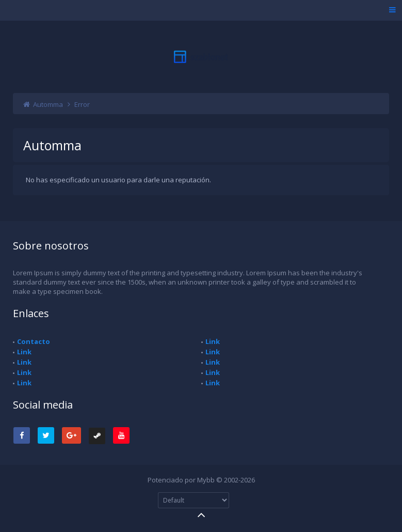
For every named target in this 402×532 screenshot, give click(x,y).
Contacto (34, 341)
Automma (48, 104)
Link (24, 352)
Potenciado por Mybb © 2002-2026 (201, 480)
